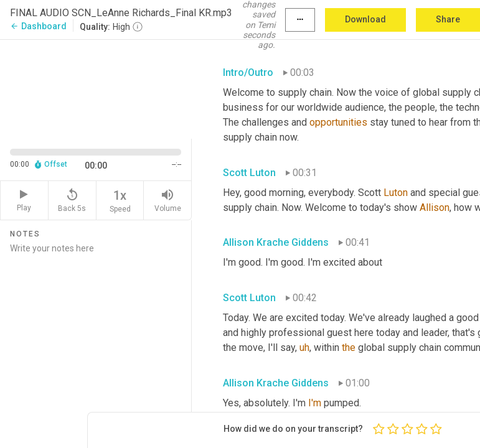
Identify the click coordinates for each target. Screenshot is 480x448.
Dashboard (38, 26)
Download (365, 19)
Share (448, 19)
